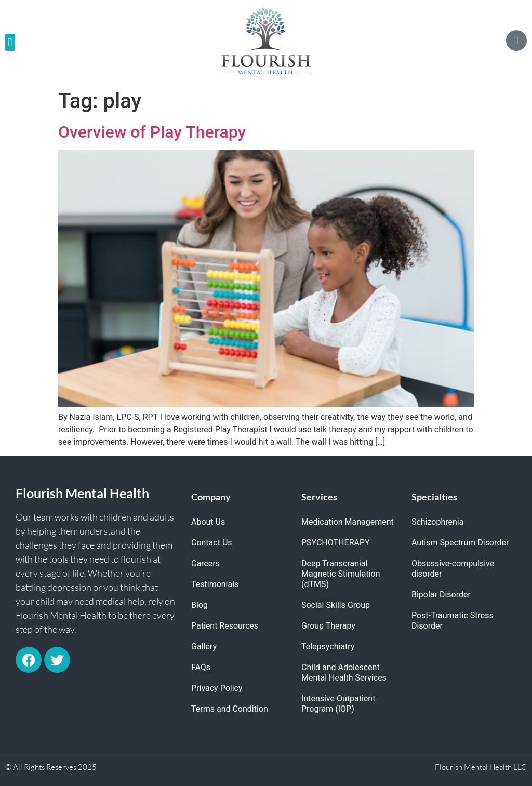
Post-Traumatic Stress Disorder (453, 621)
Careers (205, 563)
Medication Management (348, 522)
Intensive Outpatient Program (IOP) (338, 704)
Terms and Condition (230, 709)
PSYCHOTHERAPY (336, 543)
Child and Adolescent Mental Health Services (344, 672)
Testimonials (215, 584)
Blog (199, 605)
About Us (208, 522)
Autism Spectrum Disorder (460, 543)
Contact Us (212, 543)
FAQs (201, 667)
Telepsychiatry (328, 647)
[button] (10, 42)
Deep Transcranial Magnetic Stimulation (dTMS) (341, 574)
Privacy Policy (217, 688)
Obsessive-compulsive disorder (453, 569)
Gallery (204, 647)
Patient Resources (225, 626)
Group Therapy (328, 626)
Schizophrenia (438, 522)
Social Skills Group (336, 605)
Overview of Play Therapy (152, 132)
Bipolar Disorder (441, 595)
